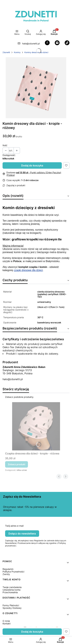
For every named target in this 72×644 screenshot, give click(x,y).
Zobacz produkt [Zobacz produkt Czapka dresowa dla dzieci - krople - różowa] (17, 464)
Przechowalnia (10, 592)
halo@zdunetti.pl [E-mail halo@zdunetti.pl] (31, 43)
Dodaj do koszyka (32, 165)
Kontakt (7, 623)
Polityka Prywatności (13, 572)
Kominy (17, 52)
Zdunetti (6, 52)
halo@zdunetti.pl (13, 379)
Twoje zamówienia (12, 587)
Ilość (5, 145)
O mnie (6, 621)
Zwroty (6, 574)
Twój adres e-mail (14, 526)
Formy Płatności (11, 605)
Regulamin (8, 569)
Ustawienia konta (11, 590)
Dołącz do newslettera (22, 534)
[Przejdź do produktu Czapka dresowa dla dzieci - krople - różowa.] (36, 426)
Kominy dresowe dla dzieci (36, 52)
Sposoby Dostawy (12, 608)
